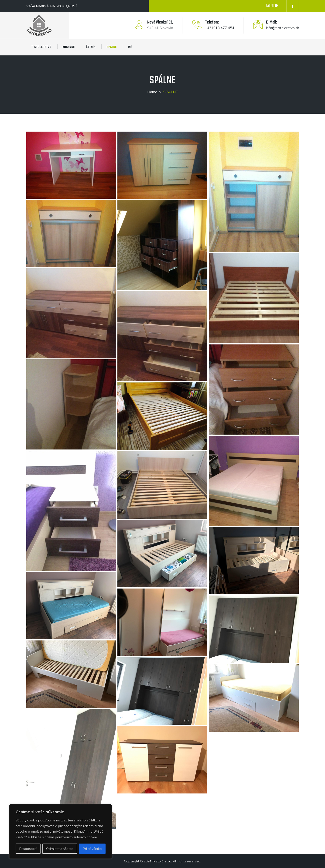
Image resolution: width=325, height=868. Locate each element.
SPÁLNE (112, 47)
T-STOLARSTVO (41, 47)
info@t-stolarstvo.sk (282, 28)
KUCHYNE (69, 47)
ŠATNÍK (91, 47)
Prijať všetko (92, 849)
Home (152, 92)
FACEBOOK (272, 6)
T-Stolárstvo (162, 861)
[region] (61, 831)
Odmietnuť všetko (60, 849)
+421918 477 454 (220, 28)
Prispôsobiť (28, 849)
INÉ (130, 47)
